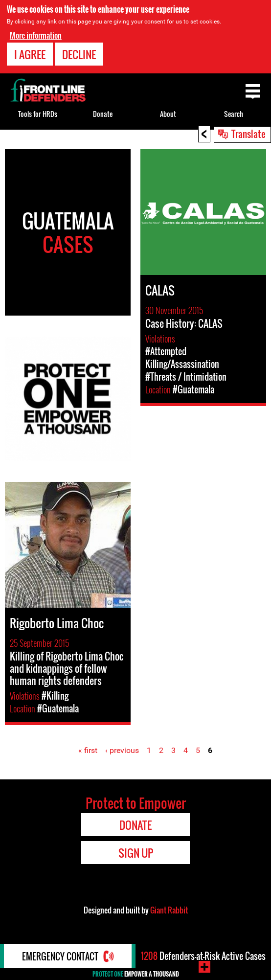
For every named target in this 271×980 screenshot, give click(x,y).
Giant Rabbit (169, 910)
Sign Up (136, 853)
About (168, 114)
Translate (248, 134)
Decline (79, 54)
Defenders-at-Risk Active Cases (203, 956)
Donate (103, 114)
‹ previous (122, 750)
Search (234, 114)
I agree (30, 54)
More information (36, 35)
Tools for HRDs (38, 114)
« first (88, 750)
